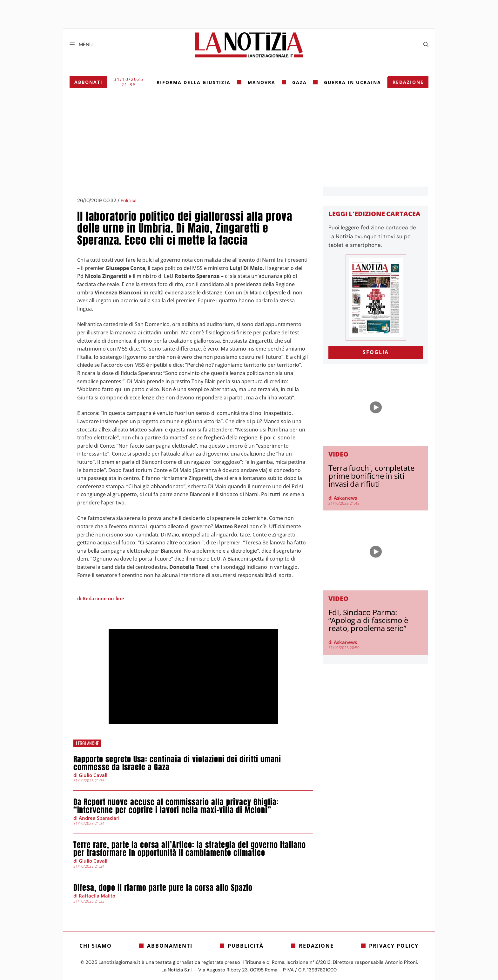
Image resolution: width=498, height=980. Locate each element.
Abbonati (88, 82)
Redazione (408, 82)
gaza (299, 82)
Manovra (262, 82)
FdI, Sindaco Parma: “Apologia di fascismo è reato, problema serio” (368, 620)
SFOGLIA (376, 352)
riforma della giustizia (194, 82)
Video (338, 454)
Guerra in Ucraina (353, 82)
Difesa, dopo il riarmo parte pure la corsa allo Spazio (163, 888)
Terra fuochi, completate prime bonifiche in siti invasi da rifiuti (371, 476)
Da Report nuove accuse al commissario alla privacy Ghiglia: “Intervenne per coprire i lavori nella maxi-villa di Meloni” (176, 806)
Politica (129, 201)
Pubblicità (246, 946)
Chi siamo (96, 946)
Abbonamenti (170, 946)
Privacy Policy (394, 946)
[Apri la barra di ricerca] (426, 45)
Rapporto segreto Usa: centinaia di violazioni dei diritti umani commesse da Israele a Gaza (177, 763)
